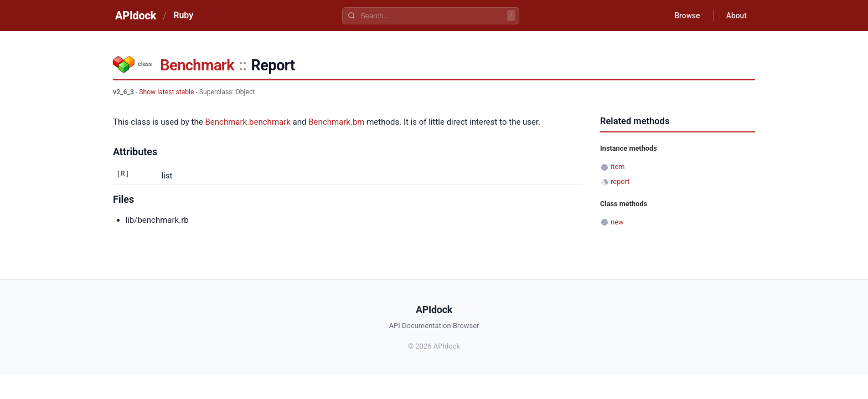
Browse (686, 16)
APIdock (136, 16)
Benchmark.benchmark (247, 122)
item (618, 167)
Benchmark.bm (336, 122)
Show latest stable (166, 92)
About (736, 16)
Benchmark (197, 65)
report (620, 181)
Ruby (183, 15)
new (617, 222)
